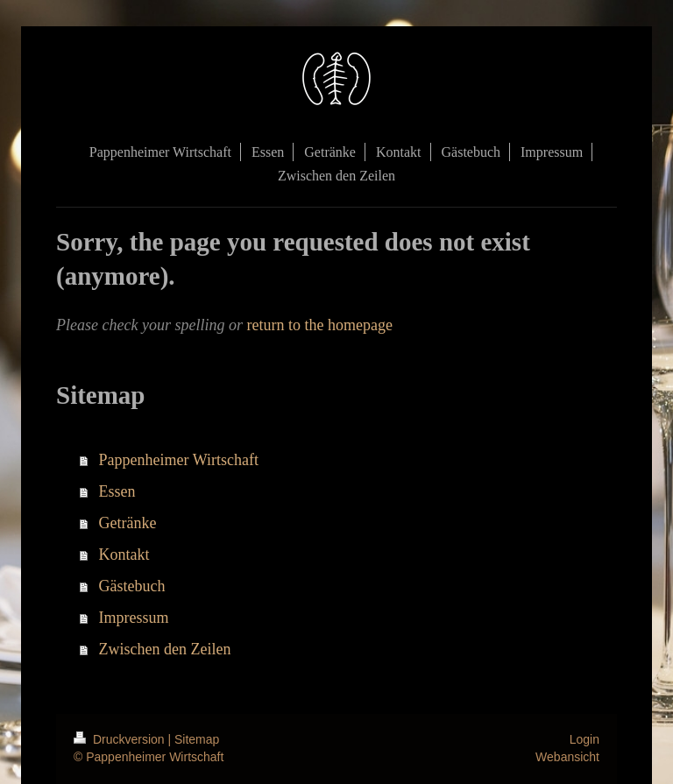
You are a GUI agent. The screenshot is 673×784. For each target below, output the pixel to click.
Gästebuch (132, 586)
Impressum (134, 618)
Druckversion (120, 739)
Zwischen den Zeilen (165, 649)
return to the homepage (319, 325)
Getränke (128, 523)
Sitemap (197, 739)
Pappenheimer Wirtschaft (179, 460)
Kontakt (124, 554)
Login (584, 739)
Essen (117, 491)
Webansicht (567, 757)
